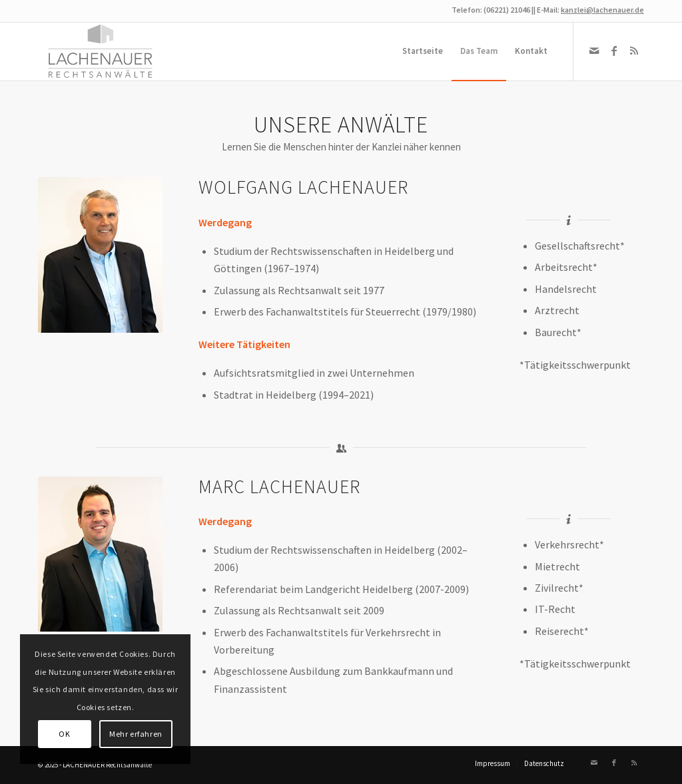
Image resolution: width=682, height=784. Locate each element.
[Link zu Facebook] (614, 51)
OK (64, 734)
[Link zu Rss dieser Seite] (634, 51)
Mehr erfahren (136, 734)
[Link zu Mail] (594, 51)
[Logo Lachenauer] (102, 51)
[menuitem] (423, 51)
